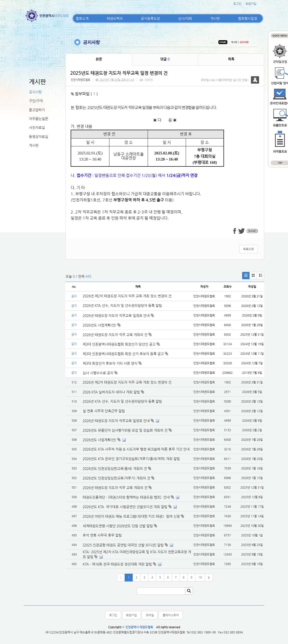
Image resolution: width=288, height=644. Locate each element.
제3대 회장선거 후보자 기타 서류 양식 (112, 363)
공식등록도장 (150, 18)
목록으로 (249, 249)
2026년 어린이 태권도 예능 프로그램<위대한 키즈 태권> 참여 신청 (131, 516)
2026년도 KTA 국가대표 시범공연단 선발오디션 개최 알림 (125, 507)
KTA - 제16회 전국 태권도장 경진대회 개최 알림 (117, 564)
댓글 (165, 59)
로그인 (237, 4)
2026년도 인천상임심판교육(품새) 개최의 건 (115, 468)
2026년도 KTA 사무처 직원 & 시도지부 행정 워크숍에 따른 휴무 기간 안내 (136, 449)
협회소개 (82, 18)
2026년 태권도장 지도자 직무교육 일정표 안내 (118, 316)
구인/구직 (36, 101)
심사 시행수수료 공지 (100, 373)
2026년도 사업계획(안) (102, 325)
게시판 (215, 18)
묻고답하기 (37, 110)
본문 (99, 59)
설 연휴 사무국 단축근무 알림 (104, 411)
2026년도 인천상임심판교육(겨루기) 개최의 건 (116, 478)
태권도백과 (115, 18)
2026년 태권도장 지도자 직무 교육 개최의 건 (117, 335)
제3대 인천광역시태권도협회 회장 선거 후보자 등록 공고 (125, 354)
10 (200, 577)
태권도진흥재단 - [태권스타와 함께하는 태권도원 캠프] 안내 (126, 497)
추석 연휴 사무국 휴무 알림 (102, 535)
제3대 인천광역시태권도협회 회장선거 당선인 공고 (121, 344)
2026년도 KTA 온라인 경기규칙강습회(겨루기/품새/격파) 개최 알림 (131, 459)
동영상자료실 (39, 137)
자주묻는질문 (39, 119)
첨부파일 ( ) (84, 94)
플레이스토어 (171, 615)
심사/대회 (185, 18)
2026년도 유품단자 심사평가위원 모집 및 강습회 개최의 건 (125, 430)
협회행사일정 (248, 18)
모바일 (150, 615)
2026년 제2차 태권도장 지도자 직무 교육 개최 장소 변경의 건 (128, 296)
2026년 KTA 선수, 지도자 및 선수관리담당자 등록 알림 (122, 305)
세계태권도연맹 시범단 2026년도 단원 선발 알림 (118, 526)
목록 (231, 59)
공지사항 (35, 92)
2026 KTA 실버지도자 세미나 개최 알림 (111, 392)
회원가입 (251, 4)
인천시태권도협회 (80, 80)
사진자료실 (37, 127)
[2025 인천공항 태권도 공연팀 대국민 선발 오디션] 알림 (123, 545)
